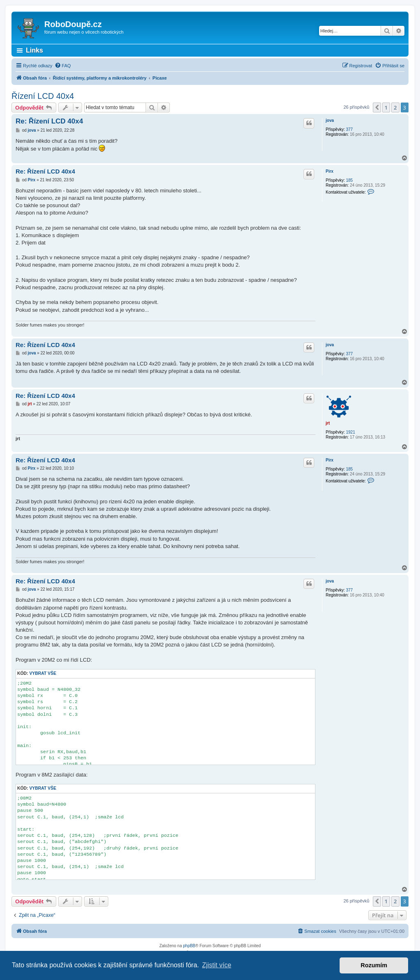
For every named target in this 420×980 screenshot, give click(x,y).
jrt (328, 423)
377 (349, 129)
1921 (350, 432)
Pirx (330, 171)
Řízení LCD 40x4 (43, 96)
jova (330, 120)
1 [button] (386, 107)
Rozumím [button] (374, 965)
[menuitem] (63, 66)
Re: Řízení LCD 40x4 (49, 121)
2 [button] (395, 107)
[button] (377, 107)
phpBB (189, 946)
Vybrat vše (43, 673)
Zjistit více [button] (217, 965)
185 (349, 180)
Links (34, 50)
